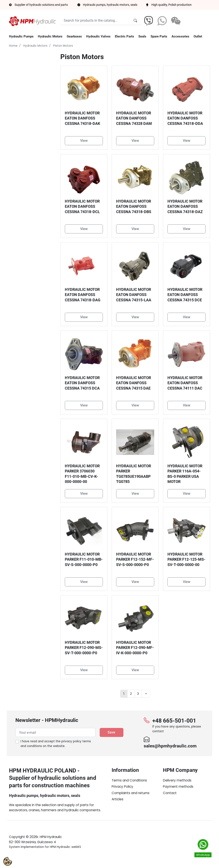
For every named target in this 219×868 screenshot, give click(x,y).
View (84, 141)
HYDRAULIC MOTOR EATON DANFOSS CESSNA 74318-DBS (134, 207)
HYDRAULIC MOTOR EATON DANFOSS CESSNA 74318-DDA (185, 118)
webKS (76, 857)
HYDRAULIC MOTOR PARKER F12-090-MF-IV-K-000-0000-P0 (135, 648)
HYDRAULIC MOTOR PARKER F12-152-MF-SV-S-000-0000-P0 (135, 559)
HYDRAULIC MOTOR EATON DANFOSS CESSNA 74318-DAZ (185, 207)
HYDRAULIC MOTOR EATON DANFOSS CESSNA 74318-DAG (83, 295)
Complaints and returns (131, 793)
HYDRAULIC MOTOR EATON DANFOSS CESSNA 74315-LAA (134, 295)
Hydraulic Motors (35, 46)
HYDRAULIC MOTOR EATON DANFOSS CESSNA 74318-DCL (82, 207)
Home (13, 46)
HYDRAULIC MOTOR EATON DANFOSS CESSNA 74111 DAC (185, 383)
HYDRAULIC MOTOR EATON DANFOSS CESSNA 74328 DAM (134, 118)
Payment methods (178, 787)
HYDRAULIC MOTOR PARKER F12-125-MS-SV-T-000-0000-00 (186, 559)
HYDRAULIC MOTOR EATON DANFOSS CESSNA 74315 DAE (134, 383)
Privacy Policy (122, 787)
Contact (170, 793)
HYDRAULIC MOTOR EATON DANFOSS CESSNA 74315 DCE (185, 295)
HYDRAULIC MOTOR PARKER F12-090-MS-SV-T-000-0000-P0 (84, 648)
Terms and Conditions (129, 780)
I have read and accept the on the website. (56, 744)
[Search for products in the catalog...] (135, 21)
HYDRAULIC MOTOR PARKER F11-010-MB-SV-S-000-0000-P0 (84, 559)
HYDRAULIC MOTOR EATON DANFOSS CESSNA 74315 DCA (82, 383)
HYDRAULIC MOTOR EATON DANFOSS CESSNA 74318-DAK (82, 118)
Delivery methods (177, 780)
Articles (118, 799)
